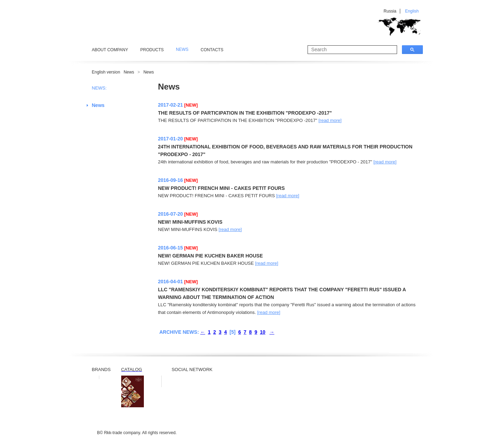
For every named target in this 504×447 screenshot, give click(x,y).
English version (106, 72)
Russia (390, 11)
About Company (110, 50)
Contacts (212, 50)
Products (152, 50)
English (412, 11)
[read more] (330, 120)
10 (263, 332)
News (129, 72)
